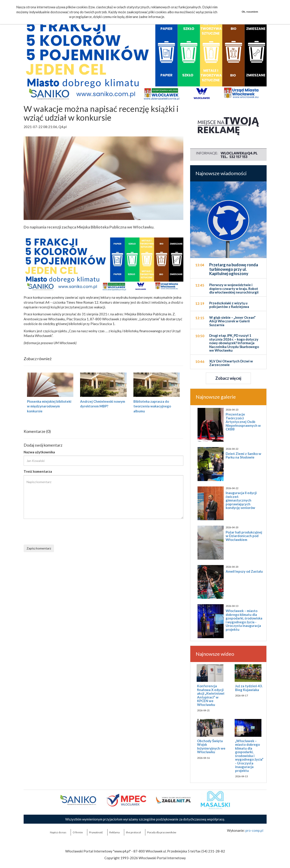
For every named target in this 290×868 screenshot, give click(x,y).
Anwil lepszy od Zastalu (244, 571)
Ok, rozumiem (250, 12)
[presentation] (58, 531)
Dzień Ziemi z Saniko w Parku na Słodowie (243, 455)
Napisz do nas (58, 832)
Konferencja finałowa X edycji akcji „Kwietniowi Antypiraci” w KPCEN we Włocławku (211, 695)
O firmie (78, 832)
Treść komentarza (38, 471)
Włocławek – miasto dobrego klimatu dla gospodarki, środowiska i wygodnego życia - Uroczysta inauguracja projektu (244, 620)
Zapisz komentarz (39, 548)
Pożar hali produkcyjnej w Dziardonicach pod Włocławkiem (244, 536)
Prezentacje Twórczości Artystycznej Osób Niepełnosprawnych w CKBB (243, 422)
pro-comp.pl (254, 830)
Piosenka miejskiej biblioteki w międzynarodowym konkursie (49, 406)
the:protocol (133, 832)
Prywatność (96, 832)
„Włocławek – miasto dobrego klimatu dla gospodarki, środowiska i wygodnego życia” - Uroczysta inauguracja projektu (249, 756)
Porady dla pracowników (162, 832)
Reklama (115, 832)
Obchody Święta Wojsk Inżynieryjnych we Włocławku (211, 746)
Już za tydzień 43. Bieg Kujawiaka (249, 688)
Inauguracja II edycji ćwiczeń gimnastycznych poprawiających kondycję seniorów (241, 500)
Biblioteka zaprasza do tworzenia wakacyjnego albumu (152, 406)
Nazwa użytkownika (39, 452)
